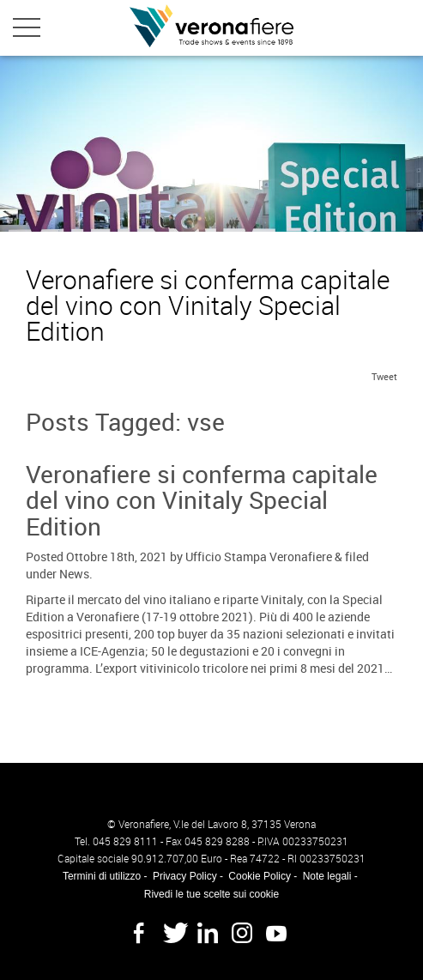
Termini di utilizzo (102, 876)
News (74, 574)
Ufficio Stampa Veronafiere (259, 557)
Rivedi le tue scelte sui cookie (211, 894)
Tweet (384, 376)
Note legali (327, 876)
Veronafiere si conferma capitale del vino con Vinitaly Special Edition (202, 500)
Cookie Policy (260, 876)
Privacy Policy (185, 876)
